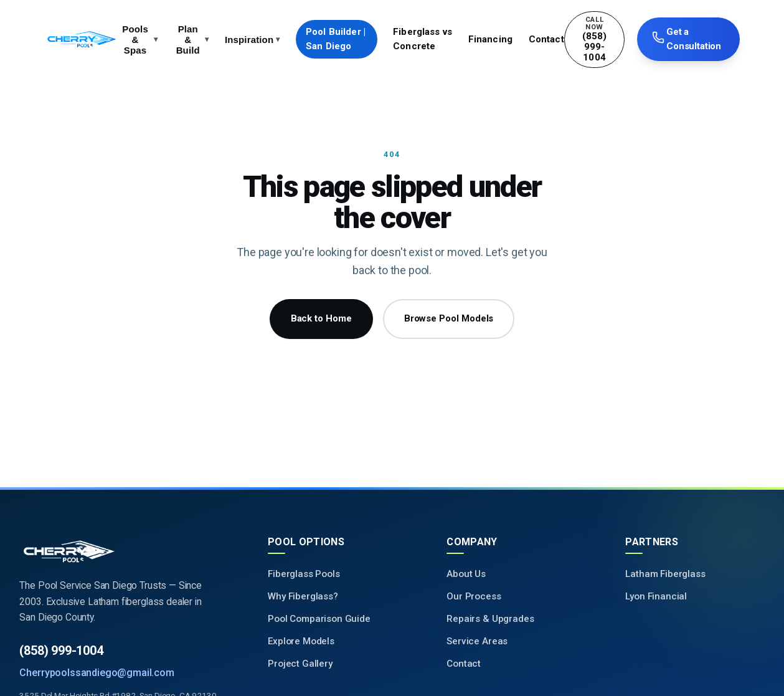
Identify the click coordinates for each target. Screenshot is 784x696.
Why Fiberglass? (303, 596)
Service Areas (477, 641)
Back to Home (321, 318)
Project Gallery (300, 664)
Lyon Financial (656, 596)
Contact (546, 39)
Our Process (474, 596)
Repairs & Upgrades (490, 619)
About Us (466, 574)
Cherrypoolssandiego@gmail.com (97, 673)
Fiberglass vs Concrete (423, 39)
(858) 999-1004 (61, 651)
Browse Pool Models (449, 318)
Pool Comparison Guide (319, 619)
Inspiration (252, 40)
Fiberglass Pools (304, 574)
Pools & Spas (139, 40)
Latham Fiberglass (665, 574)
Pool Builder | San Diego (336, 39)
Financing (490, 39)
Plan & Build (193, 40)
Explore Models (301, 641)
